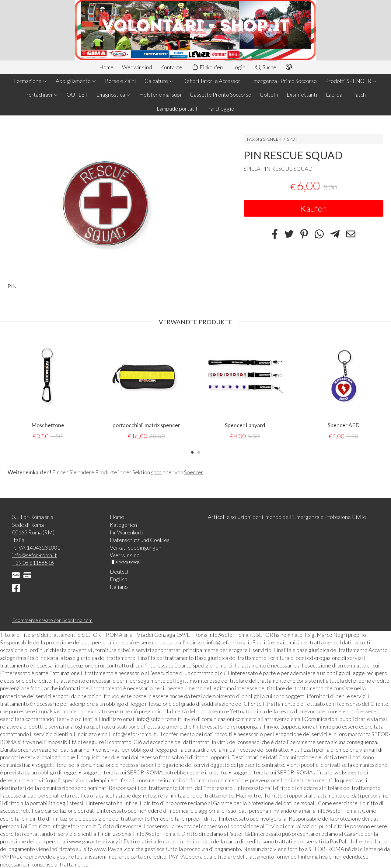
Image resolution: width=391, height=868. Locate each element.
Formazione (31, 81)
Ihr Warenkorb (127, 532)
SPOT (292, 139)
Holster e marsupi (160, 94)
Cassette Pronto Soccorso (221, 94)
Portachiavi (42, 94)
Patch (359, 94)
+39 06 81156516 (33, 562)
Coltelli (269, 94)
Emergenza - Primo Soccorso (284, 81)
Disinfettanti (302, 94)
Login (239, 67)
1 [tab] (192, 451)
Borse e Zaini (120, 81)
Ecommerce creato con (52, 620)
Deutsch (120, 571)
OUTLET (77, 94)
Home (106, 67)
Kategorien (123, 524)
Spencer (194, 472)
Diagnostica (114, 94)
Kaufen (314, 208)
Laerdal (335, 94)
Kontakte (171, 67)
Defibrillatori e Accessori (212, 81)
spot (156, 472)
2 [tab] (199, 451)
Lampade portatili (178, 108)
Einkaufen (207, 67)
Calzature (159, 81)
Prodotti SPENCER (351, 81)
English (119, 579)
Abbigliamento (76, 81)
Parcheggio (221, 108)
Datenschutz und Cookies (140, 540)
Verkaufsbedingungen (136, 547)
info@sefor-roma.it (35, 555)
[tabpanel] (48, 388)
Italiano (119, 586)
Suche (265, 67)
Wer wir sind (137, 67)
